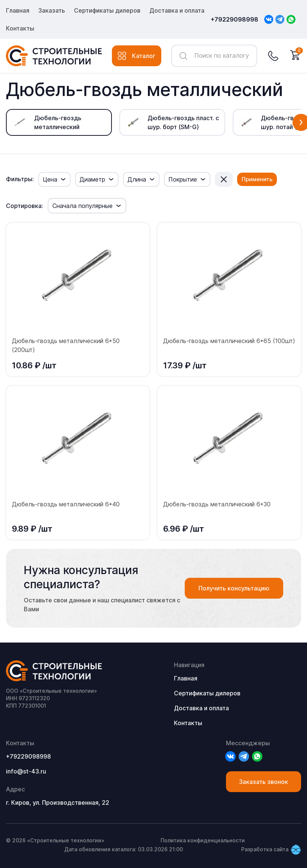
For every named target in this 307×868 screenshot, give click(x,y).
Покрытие (183, 179)
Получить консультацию (234, 588)
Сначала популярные (83, 206)
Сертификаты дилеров (107, 10)
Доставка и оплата (177, 10)
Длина (137, 179)
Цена (50, 179)
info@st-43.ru (26, 771)
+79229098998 (235, 19)
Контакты (20, 28)
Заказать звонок (264, 782)
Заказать (52, 10)
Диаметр (92, 179)
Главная (18, 10)
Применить (257, 179)
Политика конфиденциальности (203, 840)
